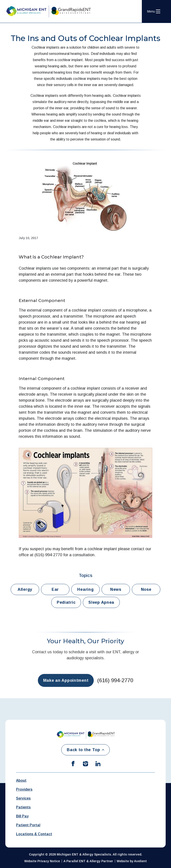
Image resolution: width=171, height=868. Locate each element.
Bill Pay (22, 816)
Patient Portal (28, 825)
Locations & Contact (34, 834)
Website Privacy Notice (42, 861)
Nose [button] (146, 589)
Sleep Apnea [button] (101, 602)
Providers (24, 789)
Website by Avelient (132, 861)
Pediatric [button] (66, 602)
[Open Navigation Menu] (154, 11)
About (21, 780)
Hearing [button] (85, 589)
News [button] (116, 589)
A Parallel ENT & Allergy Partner (88, 861)
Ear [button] (55, 589)
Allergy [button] (25, 589)
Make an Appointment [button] (66, 684)
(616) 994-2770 (115, 684)
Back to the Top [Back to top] (85, 750)
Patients (23, 807)
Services (23, 798)
